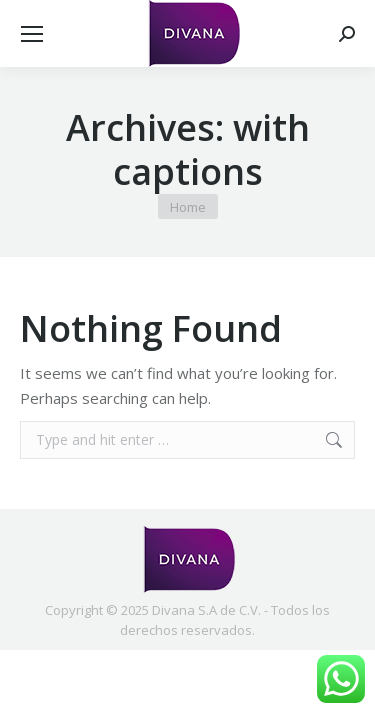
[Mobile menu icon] (32, 34)
